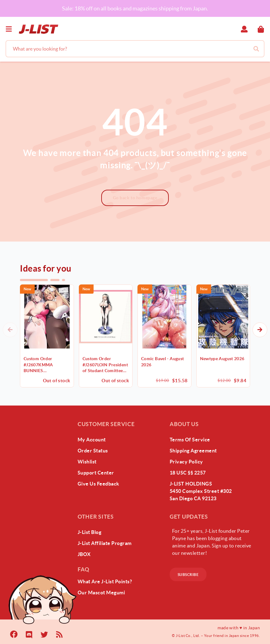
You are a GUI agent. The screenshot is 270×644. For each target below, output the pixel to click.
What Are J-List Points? (105, 581)
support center (96, 473)
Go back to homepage (135, 198)
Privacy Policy (186, 462)
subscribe (188, 575)
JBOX (84, 554)
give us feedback (98, 484)
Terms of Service (190, 440)
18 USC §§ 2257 (188, 473)
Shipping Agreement (193, 451)
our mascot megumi (101, 593)
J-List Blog (89, 532)
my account (92, 440)
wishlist (87, 462)
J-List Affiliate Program (105, 543)
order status (93, 451)
